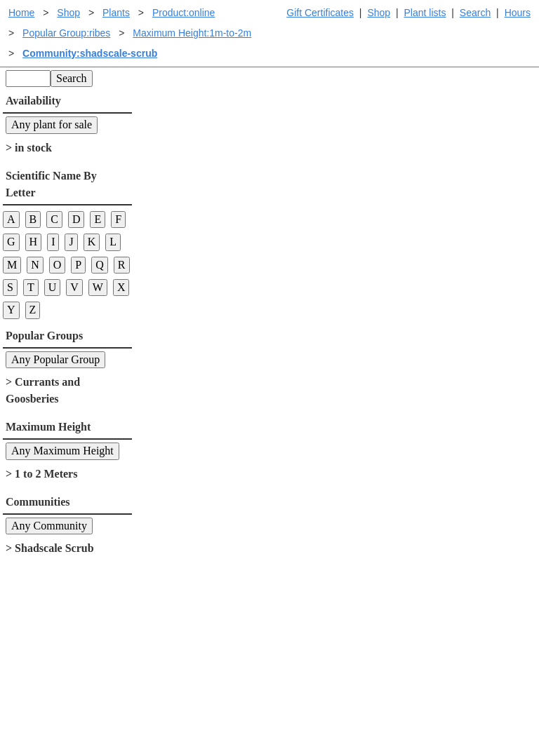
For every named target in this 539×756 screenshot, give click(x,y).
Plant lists (425, 13)
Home (21, 13)
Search (475, 13)
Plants (116, 13)
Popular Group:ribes (66, 33)
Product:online (184, 13)
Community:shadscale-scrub (90, 53)
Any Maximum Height (62, 451)
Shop (379, 13)
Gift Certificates (320, 13)
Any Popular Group (55, 359)
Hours (518, 13)
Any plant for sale (52, 124)
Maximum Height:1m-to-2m (192, 33)
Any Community (49, 526)
